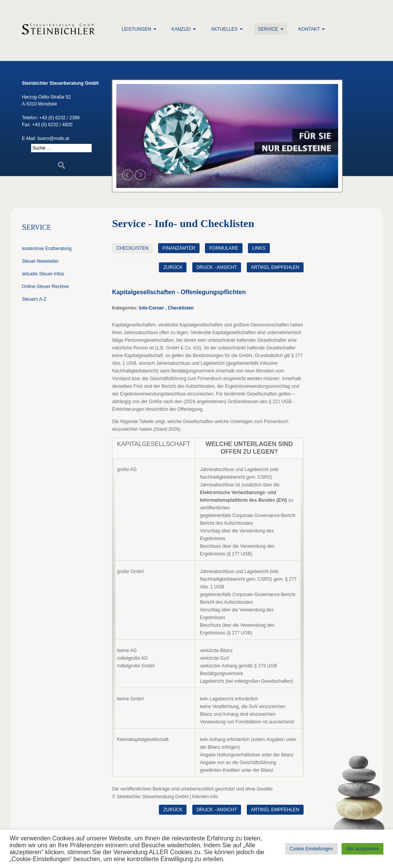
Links (259, 248)
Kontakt (309, 29)
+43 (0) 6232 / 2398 (59, 118)
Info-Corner (151, 308)
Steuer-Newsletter (40, 261)
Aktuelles (224, 29)
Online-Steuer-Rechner (45, 287)
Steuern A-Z (34, 299)
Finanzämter (179, 248)
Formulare (224, 248)
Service (268, 29)
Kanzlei (181, 29)
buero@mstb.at (53, 138)
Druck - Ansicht (217, 267)
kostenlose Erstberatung (47, 249)
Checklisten (132, 248)
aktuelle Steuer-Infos (43, 274)
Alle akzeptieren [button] (362, 849)
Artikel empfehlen (275, 267)
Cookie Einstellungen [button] (311, 849)
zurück (173, 267)
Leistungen (136, 29)
